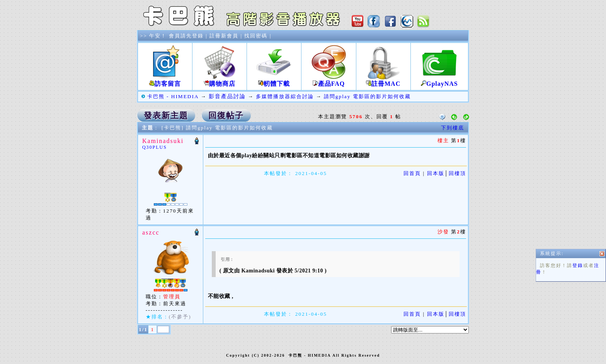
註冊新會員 (224, 36)
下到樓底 (453, 128)
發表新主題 (166, 116)
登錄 (578, 269)
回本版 (436, 173)
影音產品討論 (227, 96)
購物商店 (220, 81)
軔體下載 (274, 81)
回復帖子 (226, 116)
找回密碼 (256, 36)
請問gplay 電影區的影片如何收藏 (367, 96)
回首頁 (412, 173)
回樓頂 (457, 173)
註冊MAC (383, 81)
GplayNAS (439, 81)
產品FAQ (329, 81)
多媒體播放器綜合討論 (285, 96)
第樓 (458, 232)
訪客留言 (165, 81)
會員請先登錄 (186, 36)
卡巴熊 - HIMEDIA (173, 96)
